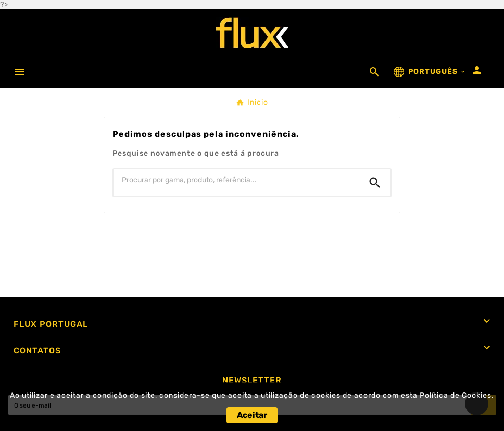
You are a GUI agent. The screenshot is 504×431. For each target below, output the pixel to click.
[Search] (375, 183)
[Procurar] (236, 180)
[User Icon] (477, 70)
